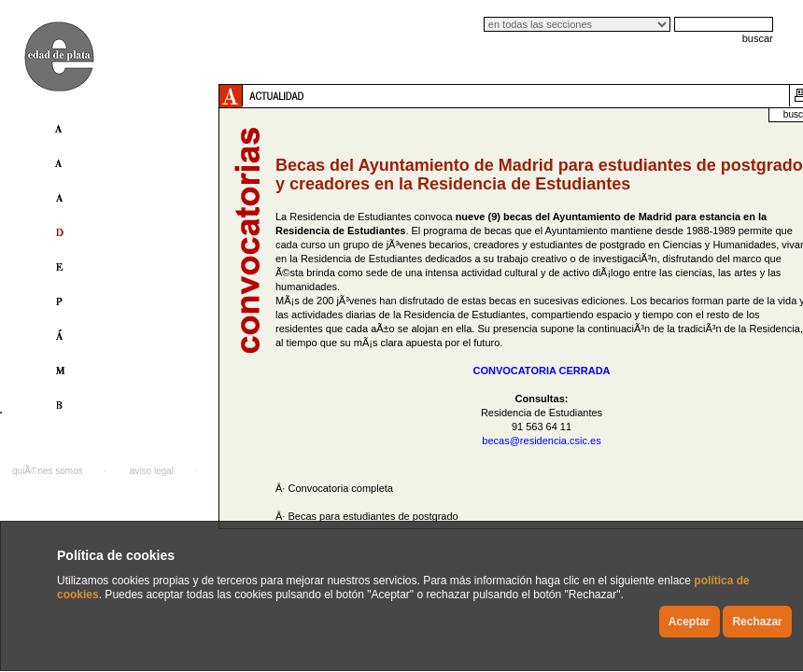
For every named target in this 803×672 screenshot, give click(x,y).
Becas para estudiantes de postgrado (373, 516)
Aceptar (690, 622)
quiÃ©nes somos (48, 471)
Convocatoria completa (340, 488)
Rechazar (757, 622)
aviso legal (152, 471)
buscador (760, 114)
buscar (758, 38)
